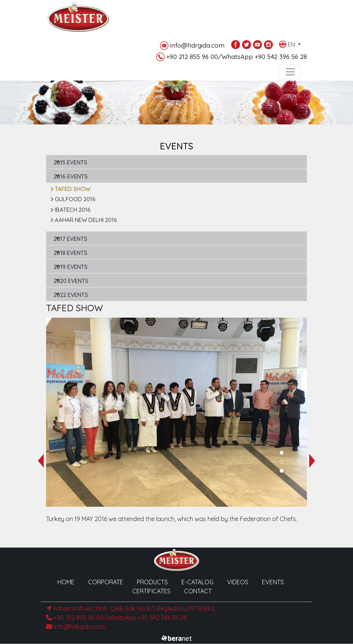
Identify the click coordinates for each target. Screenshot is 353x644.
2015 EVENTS (70, 162)
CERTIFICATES (151, 591)
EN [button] (288, 43)
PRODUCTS (152, 582)
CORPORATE (106, 582)
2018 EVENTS (70, 253)
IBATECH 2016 (70, 210)
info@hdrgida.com (192, 46)
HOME (66, 582)
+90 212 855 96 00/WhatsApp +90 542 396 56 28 (231, 57)
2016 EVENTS (71, 176)
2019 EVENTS (71, 267)
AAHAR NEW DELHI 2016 (84, 220)
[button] (282, 453)
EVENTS (273, 582)
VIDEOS (238, 582)
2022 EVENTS (71, 295)
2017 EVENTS (70, 239)
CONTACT (198, 591)
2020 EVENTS (71, 281)
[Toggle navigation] (290, 72)
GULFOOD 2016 (73, 199)
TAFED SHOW (70, 189)
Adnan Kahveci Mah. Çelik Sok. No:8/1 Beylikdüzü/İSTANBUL (131, 608)
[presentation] (41, 461)
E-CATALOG (197, 582)
